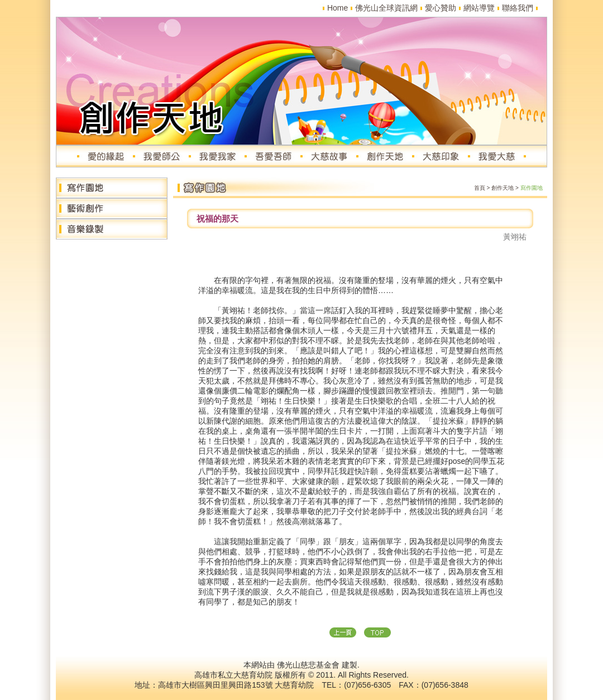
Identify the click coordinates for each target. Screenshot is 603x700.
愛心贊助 (441, 8)
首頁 (480, 188)
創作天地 (502, 188)
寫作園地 (532, 188)
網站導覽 (479, 8)
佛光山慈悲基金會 (308, 665)
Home (338, 8)
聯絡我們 (518, 8)
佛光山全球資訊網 (386, 8)
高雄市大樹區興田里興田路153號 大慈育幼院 (236, 685)
